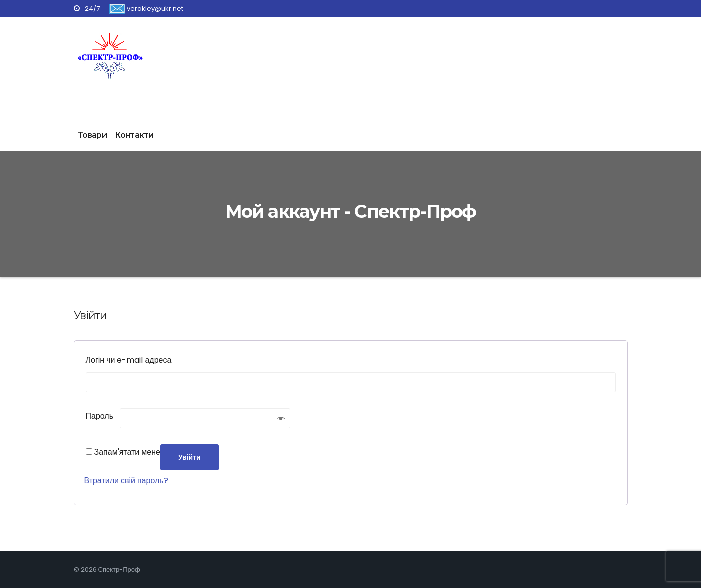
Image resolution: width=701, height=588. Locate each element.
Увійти (189, 457)
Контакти (134, 135)
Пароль (103, 415)
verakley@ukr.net (146, 9)
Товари (92, 135)
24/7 (87, 9)
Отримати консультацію (601, 47)
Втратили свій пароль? (126, 480)
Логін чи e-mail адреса (132, 359)
